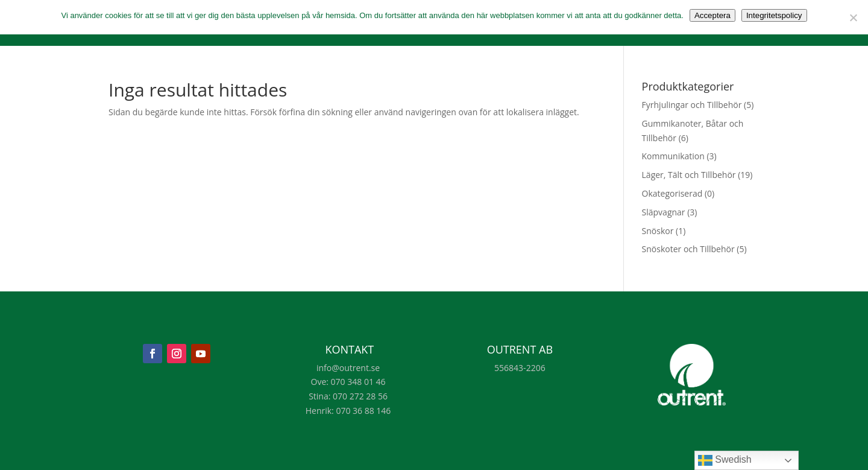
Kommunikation (673, 156)
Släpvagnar (664, 212)
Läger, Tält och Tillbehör (689, 175)
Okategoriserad (672, 193)
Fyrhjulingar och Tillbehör (692, 105)
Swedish (725, 460)
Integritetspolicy (774, 15)
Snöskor (658, 231)
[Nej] (853, 17)
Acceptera (712, 15)
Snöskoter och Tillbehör (688, 249)
